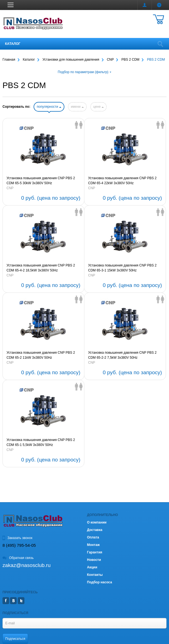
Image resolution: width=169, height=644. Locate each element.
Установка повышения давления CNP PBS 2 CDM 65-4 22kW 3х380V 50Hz (123, 181)
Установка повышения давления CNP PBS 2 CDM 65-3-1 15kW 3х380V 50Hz (123, 268)
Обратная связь (18, 558)
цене (99, 107)
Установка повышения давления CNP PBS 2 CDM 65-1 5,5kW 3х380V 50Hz (41, 442)
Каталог (13, 44)
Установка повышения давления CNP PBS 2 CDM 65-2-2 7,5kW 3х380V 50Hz (123, 355)
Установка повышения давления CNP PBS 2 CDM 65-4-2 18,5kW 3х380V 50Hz (41, 268)
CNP (10, 188)
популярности (49, 107)
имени (77, 107)
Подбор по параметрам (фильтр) (84, 72)
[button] (11, 5)
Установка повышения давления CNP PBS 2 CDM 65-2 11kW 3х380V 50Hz (41, 355)
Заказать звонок (17, 538)
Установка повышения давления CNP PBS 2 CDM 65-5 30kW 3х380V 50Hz (41, 181)
